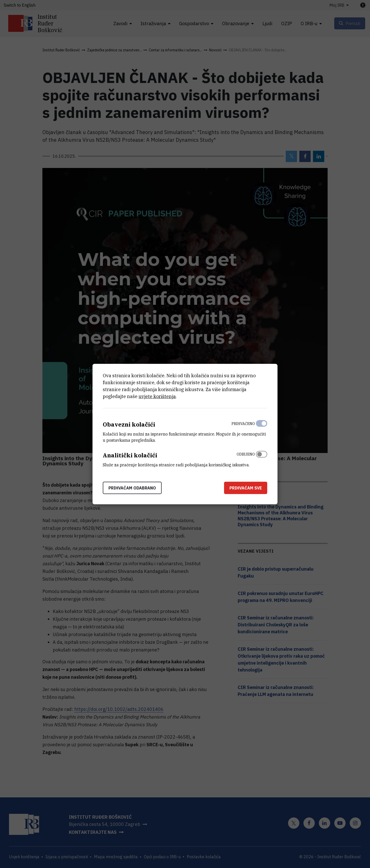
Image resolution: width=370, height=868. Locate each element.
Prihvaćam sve (246, 488)
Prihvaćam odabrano (132, 488)
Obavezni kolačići (129, 424)
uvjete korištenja (157, 396)
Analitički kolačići (130, 455)
